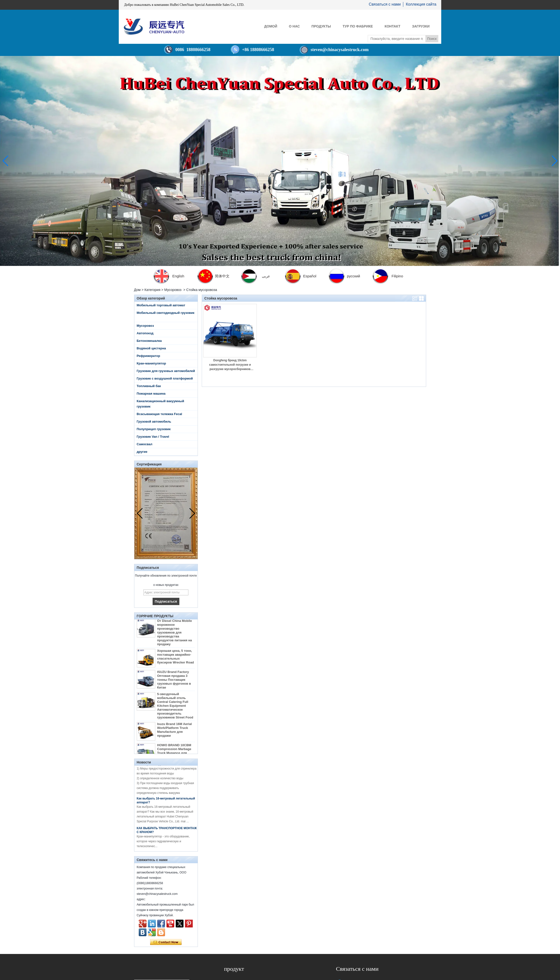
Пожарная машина (151, 394)
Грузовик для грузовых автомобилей (166, 371)
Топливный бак (149, 386)
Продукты (321, 26)
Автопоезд (145, 333)
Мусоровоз (173, 290)
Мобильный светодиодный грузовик (166, 313)
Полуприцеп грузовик (154, 429)
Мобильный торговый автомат (161, 305)
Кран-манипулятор (151, 363)
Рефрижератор (148, 356)
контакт (392, 26)
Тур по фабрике (358, 26)
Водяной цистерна (151, 348)
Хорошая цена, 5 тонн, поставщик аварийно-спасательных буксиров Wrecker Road (176, 658)
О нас (294, 26)
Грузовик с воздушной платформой (165, 378)
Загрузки (421, 26)
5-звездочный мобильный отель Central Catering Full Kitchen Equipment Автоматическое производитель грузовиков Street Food (175, 708)
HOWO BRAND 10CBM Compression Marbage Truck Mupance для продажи (174, 753)
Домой (271, 26)
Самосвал (145, 444)
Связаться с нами (385, 4)
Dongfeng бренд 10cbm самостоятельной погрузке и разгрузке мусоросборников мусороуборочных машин (230, 365)
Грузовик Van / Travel (153, 437)
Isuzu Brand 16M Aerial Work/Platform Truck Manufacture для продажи (175, 732)
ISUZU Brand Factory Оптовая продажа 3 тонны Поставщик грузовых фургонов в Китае (174, 682)
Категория (152, 290)
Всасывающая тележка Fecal (160, 414)
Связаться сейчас (166, 942)
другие (142, 452)
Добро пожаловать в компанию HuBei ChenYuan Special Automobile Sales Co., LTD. (184, 5)
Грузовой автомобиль (154, 422)
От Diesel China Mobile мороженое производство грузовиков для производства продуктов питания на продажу (175, 634)
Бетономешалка (149, 341)
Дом (137, 290)
